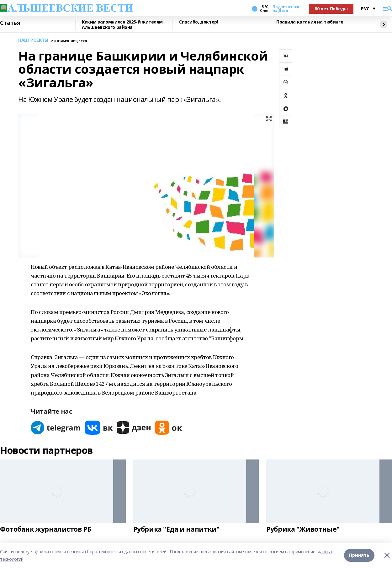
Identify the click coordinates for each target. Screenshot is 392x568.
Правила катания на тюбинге (310, 22)
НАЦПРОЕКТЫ (33, 40)
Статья (10, 23)
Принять (359, 555)
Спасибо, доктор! (199, 22)
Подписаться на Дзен (286, 9)
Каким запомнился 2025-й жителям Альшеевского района (122, 25)
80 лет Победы (331, 9)
